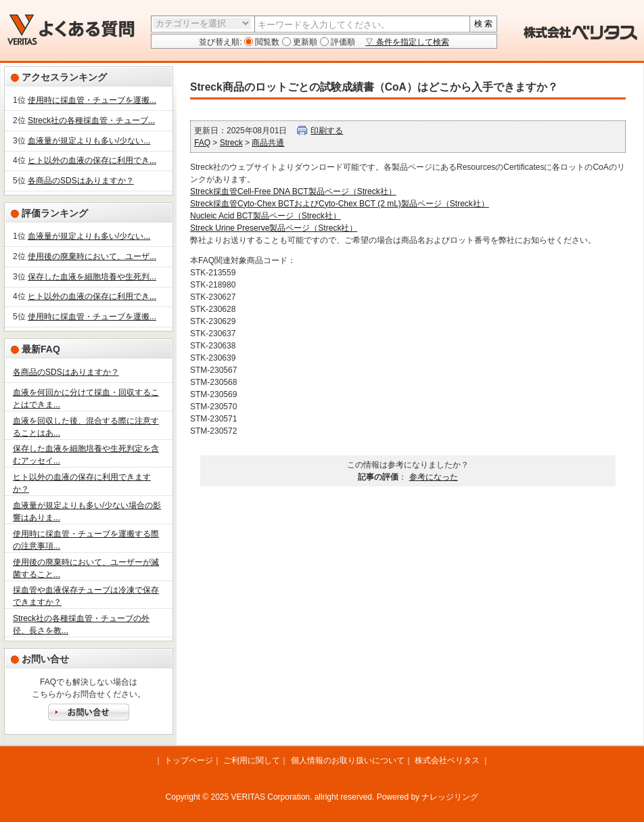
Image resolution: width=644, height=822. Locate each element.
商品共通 (268, 143)
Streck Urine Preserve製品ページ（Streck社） (274, 228)
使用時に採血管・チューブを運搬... (92, 100)
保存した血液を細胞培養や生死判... (92, 277)
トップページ (189, 760)
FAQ (202, 143)
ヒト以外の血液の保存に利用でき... (92, 160)
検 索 (483, 24)
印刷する (327, 131)
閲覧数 (266, 42)
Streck (231, 143)
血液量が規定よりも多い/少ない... (89, 141)
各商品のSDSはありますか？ (81, 181)
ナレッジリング (450, 797)
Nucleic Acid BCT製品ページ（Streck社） (266, 216)
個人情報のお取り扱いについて (348, 760)
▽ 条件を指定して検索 (407, 42)
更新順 (304, 42)
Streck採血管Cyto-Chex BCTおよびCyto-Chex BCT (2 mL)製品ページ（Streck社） (340, 204)
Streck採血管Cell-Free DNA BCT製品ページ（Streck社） (293, 191)
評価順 (342, 42)
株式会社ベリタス (447, 760)
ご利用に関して (252, 760)
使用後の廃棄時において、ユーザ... (92, 256)
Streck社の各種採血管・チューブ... (91, 120)
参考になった (434, 477)
